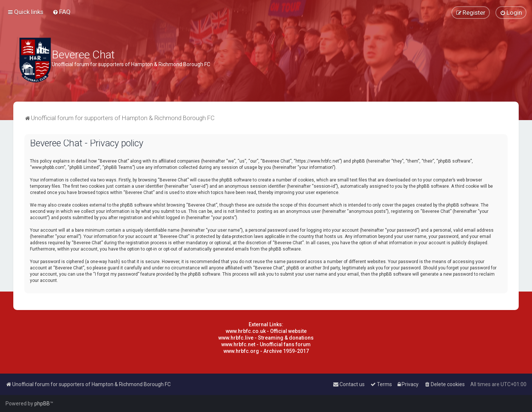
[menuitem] (62, 12)
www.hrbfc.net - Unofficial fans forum (266, 344)
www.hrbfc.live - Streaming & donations (266, 338)
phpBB (42, 404)
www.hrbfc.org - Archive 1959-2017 (266, 351)
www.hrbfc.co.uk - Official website (266, 331)
